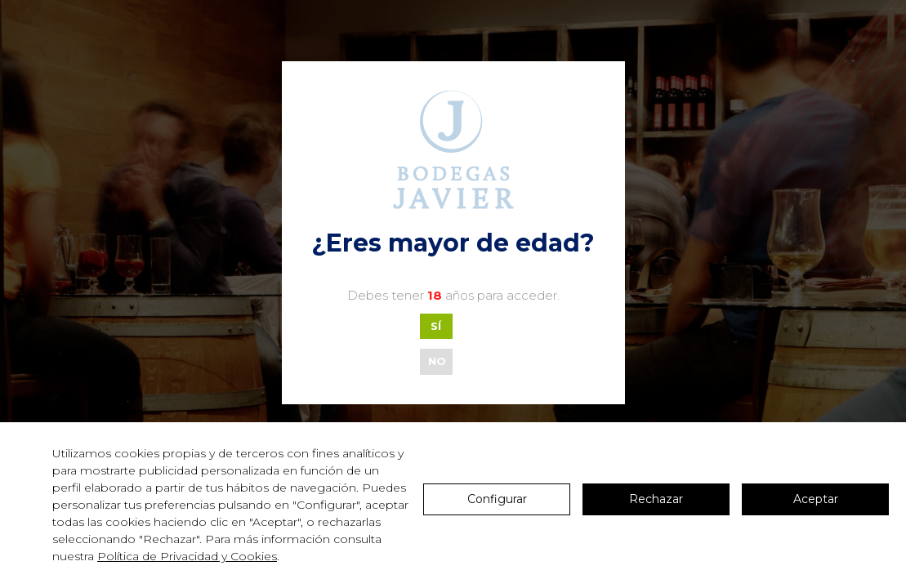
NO (437, 361)
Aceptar (816, 499)
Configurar (497, 499)
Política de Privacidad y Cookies (187, 556)
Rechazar (656, 499)
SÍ (436, 326)
